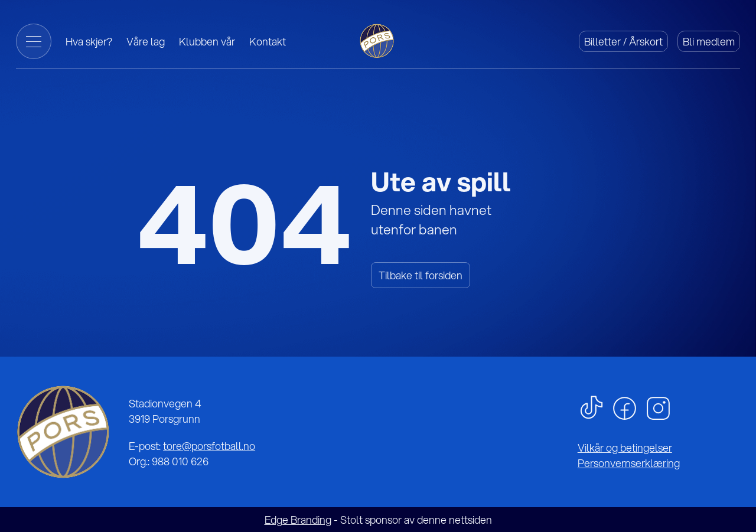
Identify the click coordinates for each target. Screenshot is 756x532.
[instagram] (658, 407)
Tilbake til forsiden (421, 275)
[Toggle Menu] (34, 41)
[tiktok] (592, 406)
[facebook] (625, 407)
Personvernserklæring (629, 463)
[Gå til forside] (378, 40)
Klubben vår (207, 41)
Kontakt (268, 41)
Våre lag (146, 41)
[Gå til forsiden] (63, 432)
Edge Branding (298, 520)
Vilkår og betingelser (625, 448)
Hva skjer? (89, 41)
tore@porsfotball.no (209, 446)
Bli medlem (709, 41)
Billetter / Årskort (623, 41)
